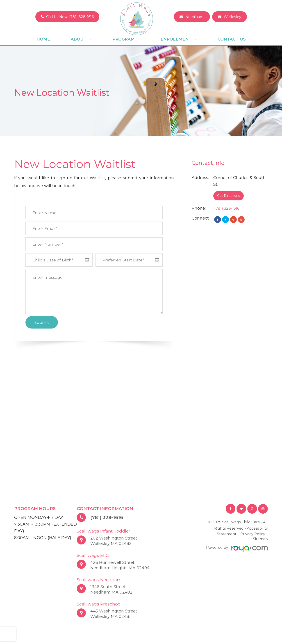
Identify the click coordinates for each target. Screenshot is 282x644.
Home (43, 39)
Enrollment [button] (179, 39)
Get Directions (229, 196)
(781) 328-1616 (228, 208)
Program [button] (126, 39)
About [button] (81, 39)
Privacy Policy (253, 535)
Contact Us (232, 39)
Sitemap (260, 541)
